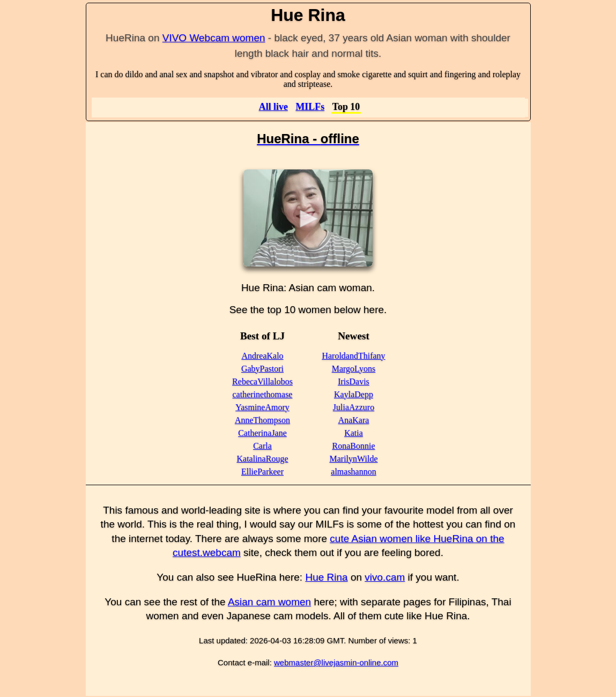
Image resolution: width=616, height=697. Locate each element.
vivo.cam (385, 577)
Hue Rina (326, 577)
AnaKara (354, 420)
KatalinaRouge (263, 459)
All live (273, 107)
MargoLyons (354, 369)
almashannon (353, 472)
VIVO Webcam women (214, 38)
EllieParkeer (262, 472)
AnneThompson (262, 420)
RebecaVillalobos (262, 381)
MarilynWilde (354, 459)
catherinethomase (263, 394)
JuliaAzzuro (354, 407)
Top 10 (346, 107)
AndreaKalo (262, 356)
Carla (262, 446)
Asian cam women (269, 602)
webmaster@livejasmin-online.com (336, 662)
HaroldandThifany (353, 356)
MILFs (310, 107)
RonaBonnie (354, 446)
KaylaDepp (354, 394)
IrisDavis (354, 381)
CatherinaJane (262, 433)
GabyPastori (262, 369)
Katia (354, 433)
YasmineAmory (262, 407)
